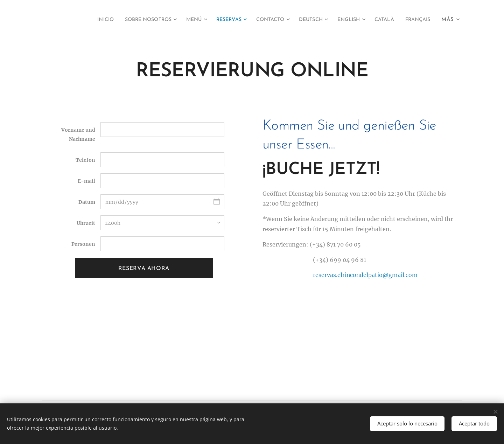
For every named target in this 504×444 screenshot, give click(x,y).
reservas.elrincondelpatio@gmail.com (365, 275)
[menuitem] (114, 20)
